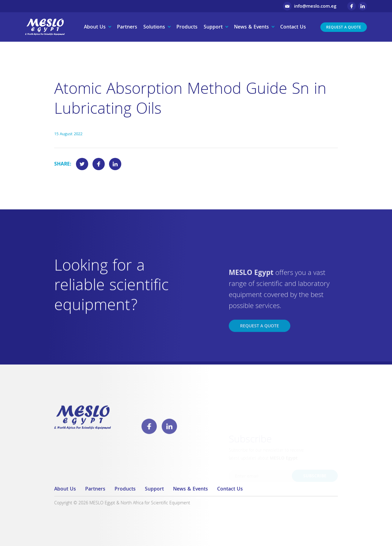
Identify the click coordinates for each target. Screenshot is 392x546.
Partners (127, 27)
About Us (95, 27)
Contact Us (293, 27)
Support (213, 27)
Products (187, 27)
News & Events (251, 27)
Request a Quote (344, 28)
